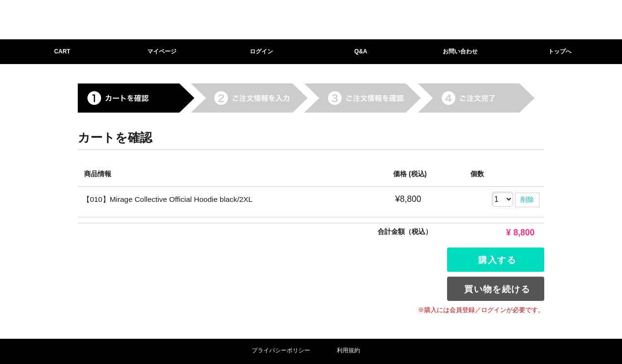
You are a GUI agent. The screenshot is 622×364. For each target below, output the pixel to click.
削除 (527, 199)
